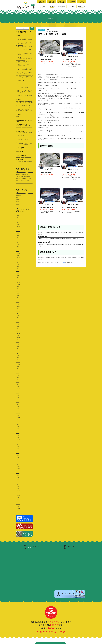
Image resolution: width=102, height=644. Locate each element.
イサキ (17, 38)
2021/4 (18, 351)
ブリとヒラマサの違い (20, 135)
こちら (63, 262)
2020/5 (18, 375)
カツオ (22, 42)
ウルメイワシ (23, 56)
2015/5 (18, 499)
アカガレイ (18, 62)
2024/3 (18, 273)
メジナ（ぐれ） (22, 77)
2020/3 (18, 380)
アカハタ (25, 49)
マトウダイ (23, 64)
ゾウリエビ (18, 149)
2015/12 (18, 491)
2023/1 (18, 304)
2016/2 (18, 486)
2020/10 (18, 364)
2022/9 (18, 313)
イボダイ (21, 49)
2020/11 (18, 362)
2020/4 (18, 377)
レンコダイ (18, 42)
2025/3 (18, 246)
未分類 (17, 202)
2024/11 (18, 255)
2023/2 (18, 302)
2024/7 (18, 264)
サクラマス (28, 68)
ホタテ (17, 101)
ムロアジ (25, 67)
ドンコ (17, 53)
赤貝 (22, 109)
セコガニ (17, 93)
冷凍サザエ (27, 111)
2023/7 (18, 291)
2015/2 (18, 502)
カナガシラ (25, 133)
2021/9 (18, 340)
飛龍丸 (30, 157)
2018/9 (18, 419)
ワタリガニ (18, 96)
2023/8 (18, 289)
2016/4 (18, 482)
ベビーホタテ (22, 101)
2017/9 (18, 446)
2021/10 (18, 337)
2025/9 (18, 233)
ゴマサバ (21, 75)
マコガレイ (28, 77)
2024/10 (18, 257)
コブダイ (28, 56)
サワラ (17, 49)
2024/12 (18, 253)
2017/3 (18, 459)
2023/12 (18, 280)
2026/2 (18, 222)
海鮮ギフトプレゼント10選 (21, 126)
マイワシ (21, 59)
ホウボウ (24, 40)
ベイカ (25, 82)
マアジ (19, 55)
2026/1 (18, 224)
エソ (22, 62)
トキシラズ (21, 38)
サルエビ (17, 97)
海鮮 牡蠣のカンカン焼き (27, 144)
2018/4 (18, 431)
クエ (21, 47)
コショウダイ (27, 53)
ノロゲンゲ (18, 64)
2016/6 (18, 479)
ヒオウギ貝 (28, 108)
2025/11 (18, 229)
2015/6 (18, 497)
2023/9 (18, 286)
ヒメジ (31, 59)
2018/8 (18, 422)
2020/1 (18, 384)
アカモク (17, 116)
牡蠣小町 (17, 111)
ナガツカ (29, 44)
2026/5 (18, 215)
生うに (19, 112)
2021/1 (18, 357)
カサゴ (26, 71)
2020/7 (18, 371)
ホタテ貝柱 (27, 101)
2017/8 (18, 448)
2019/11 (18, 388)
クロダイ (29, 38)
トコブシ (17, 108)
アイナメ (27, 52)
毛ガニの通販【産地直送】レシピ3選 (24, 179)
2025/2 (18, 249)
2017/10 (18, 444)
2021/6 (18, 346)
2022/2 (18, 329)
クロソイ (25, 75)
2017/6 (18, 453)
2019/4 (18, 404)
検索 (32, 28)
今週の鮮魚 (18, 199)
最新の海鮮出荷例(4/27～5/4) (23, 174)
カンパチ (28, 47)
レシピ (17, 197)
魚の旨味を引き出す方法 (21, 161)
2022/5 (18, 322)
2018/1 (18, 437)
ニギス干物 (28, 153)
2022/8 (18, 315)
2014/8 (18, 511)
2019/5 (18, 402)
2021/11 (18, 335)
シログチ (23, 71)
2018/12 (18, 413)
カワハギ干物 (23, 153)
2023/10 (18, 284)
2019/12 (18, 386)
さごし (18, 73)
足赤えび (17, 90)
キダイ (20, 133)
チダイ (17, 133)
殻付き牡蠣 (22, 111)
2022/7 (18, 317)
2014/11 (18, 506)
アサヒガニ (18, 88)
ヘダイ (29, 78)
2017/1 (18, 464)
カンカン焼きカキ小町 (28, 109)
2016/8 (18, 475)
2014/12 (18, 504)
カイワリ (31, 37)
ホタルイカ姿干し (24, 139)
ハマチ (24, 52)
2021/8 (18, 342)
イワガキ (21, 103)
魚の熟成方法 (29, 161)
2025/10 (18, 231)
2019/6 (18, 400)
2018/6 (18, 426)
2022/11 (18, 309)
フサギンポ (21, 53)
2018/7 (18, 424)
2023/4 (18, 297)
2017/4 (18, 457)
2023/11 (18, 282)
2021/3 (18, 353)
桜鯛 (17, 52)
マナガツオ (20, 58)
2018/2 (18, 435)
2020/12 (18, 360)
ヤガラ (25, 78)
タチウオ (27, 37)
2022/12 (18, 306)
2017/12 (18, 439)
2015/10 (18, 495)
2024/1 (18, 277)
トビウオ (29, 75)
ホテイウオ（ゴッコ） (20, 60)
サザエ (25, 103)
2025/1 (18, 251)
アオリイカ (18, 139)
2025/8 (18, 235)
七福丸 (26, 157)
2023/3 (18, 300)
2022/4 (18, 324)
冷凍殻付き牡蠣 (27, 145)
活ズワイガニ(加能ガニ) (27, 92)
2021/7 (18, 344)
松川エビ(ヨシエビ (25, 96)
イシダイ (17, 47)
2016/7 (18, 477)
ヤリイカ (29, 82)
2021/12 (18, 333)
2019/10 (18, 391)
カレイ (23, 37)
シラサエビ (22, 89)
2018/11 (18, 415)
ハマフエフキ (20, 66)
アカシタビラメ (26, 62)
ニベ (24, 66)
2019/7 (18, 397)
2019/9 (18, 393)
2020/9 (18, 366)
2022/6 (18, 320)
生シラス (20, 70)
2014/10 (18, 508)
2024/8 (18, 262)
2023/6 (18, 293)
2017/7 (18, 451)
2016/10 (18, 471)
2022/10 (18, 311)
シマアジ (29, 49)
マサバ (17, 75)
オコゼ (24, 68)
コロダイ (21, 67)
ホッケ (17, 67)
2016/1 (18, 488)
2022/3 (18, 326)
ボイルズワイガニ (24, 90)
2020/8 (18, 368)
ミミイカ (22, 82)
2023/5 (18, 295)
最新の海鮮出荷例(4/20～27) (22, 181)
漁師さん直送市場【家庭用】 (26, 5)
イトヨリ (20, 40)
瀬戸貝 (27, 105)
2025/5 (18, 242)
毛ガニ (31, 96)
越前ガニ (28, 97)
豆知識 (17, 204)
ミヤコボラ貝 (23, 108)
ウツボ (19, 37)
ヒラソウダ (19, 44)
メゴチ (22, 78)
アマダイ (17, 41)
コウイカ (17, 82)
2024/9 (18, 260)
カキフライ (21, 145)
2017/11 (18, 442)
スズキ (25, 38)
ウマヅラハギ (26, 59)
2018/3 (18, 433)
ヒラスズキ (20, 45)
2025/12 (18, 226)
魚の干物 (17, 153)
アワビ (24, 105)
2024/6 (18, 266)
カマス (25, 74)
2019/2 (18, 408)
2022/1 (18, 331)
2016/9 (18, 473)
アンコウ (17, 56)
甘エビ (25, 93)
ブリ (29, 71)
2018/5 (18, 428)
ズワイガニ (23, 149)
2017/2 (18, 462)
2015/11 (18, 493)
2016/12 (18, 466)
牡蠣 (17, 105)
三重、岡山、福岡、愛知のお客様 (23, 176)
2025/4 (18, 244)
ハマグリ (20, 105)
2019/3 (18, 406)
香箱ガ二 (22, 93)
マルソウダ (25, 44)
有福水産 (23, 157)
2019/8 (18, 395)
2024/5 (18, 269)
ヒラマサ (24, 47)
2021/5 (18, 348)
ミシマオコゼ (29, 40)
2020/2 (18, 382)
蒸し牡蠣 (28, 103)
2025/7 (18, 237)
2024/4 (18, 271)
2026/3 (18, 220)
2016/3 (18, 484)
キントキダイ (25, 70)
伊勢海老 (23, 88)
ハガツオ (26, 42)
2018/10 (18, 417)
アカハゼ (20, 52)
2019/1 (18, 411)
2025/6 (18, 240)
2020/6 (18, 373)
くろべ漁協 (18, 157)
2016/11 (18, 468)
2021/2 (18, 355)
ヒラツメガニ (23, 97)
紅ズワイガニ (28, 88)
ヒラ (17, 40)
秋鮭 (17, 37)
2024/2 (18, 275)
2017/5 (18, 455)
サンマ (30, 70)
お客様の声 (18, 195)
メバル (17, 59)
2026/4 (18, 217)
